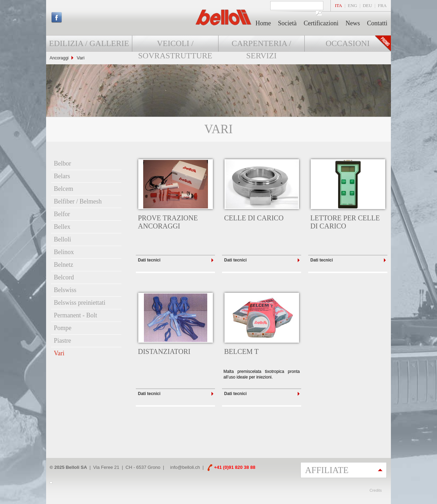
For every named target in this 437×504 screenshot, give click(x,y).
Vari (59, 353)
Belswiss (65, 290)
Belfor (62, 214)
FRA (382, 5)
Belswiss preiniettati (80, 303)
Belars (62, 176)
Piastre (62, 341)
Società (287, 23)
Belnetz (64, 265)
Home (263, 23)
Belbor (62, 163)
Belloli (62, 239)
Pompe (63, 328)
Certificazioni (321, 23)
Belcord (64, 277)
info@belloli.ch (185, 467)
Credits (376, 490)
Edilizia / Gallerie (89, 43)
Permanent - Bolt (75, 315)
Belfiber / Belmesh (78, 201)
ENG (352, 5)
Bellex (62, 227)
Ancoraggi (59, 58)
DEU (368, 5)
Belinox (64, 252)
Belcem (64, 189)
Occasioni (347, 43)
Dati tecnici (149, 260)
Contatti (377, 23)
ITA (339, 5)
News (353, 23)
